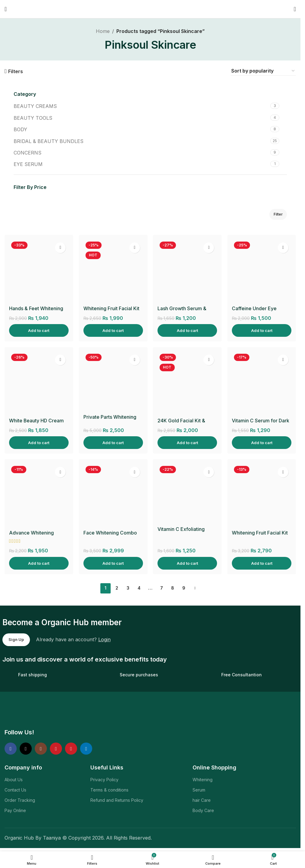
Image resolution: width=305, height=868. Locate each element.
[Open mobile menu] (6, 9)
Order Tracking (20, 800)
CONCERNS (28, 153)
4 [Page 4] (139, 588)
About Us (14, 779)
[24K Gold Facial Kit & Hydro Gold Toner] (187, 383)
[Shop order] (263, 71)
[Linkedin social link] (86, 749)
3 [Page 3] (128, 588)
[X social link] (26, 749)
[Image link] (46, 712)
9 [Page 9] (184, 588)
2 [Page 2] (117, 588)
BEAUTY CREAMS (35, 106)
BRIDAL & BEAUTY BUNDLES (49, 141)
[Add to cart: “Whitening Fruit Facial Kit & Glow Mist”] (113, 330)
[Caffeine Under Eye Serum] (262, 271)
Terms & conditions (109, 790)
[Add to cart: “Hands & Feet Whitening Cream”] (39, 330)
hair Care (202, 800)
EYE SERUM (28, 164)
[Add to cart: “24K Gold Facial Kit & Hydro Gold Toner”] (187, 442)
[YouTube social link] (56, 749)
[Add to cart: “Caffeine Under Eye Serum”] (262, 330)
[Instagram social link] (41, 749)
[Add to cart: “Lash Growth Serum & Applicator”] (187, 330)
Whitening (203, 779)
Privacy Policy (104, 779)
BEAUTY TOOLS (33, 118)
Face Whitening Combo (110, 533)
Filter (278, 214)
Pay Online (15, 810)
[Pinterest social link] (71, 749)
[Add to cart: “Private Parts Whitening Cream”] (113, 442)
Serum (199, 790)
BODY (20, 129)
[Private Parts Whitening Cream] (113, 381)
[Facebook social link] (11, 749)
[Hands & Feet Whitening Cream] (39, 271)
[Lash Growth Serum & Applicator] (187, 271)
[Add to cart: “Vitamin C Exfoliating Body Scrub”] (187, 563)
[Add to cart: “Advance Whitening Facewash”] (39, 563)
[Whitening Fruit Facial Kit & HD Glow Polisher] (262, 495)
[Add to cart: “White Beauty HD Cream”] (39, 442)
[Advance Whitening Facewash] (39, 495)
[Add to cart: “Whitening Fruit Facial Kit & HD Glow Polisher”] (262, 563)
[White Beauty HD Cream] (39, 383)
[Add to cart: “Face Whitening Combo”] (113, 563)
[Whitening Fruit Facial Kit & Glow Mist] (113, 271)
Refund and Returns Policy (117, 800)
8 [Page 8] (173, 588)
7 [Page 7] (162, 588)
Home (103, 31)
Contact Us (15, 790)
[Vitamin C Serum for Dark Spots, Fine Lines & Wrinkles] (262, 383)
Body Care (203, 810)
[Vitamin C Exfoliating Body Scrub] (187, 493)
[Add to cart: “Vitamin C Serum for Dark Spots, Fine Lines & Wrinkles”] (262, 442)
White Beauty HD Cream (37, 421)
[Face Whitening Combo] (113, 495)
